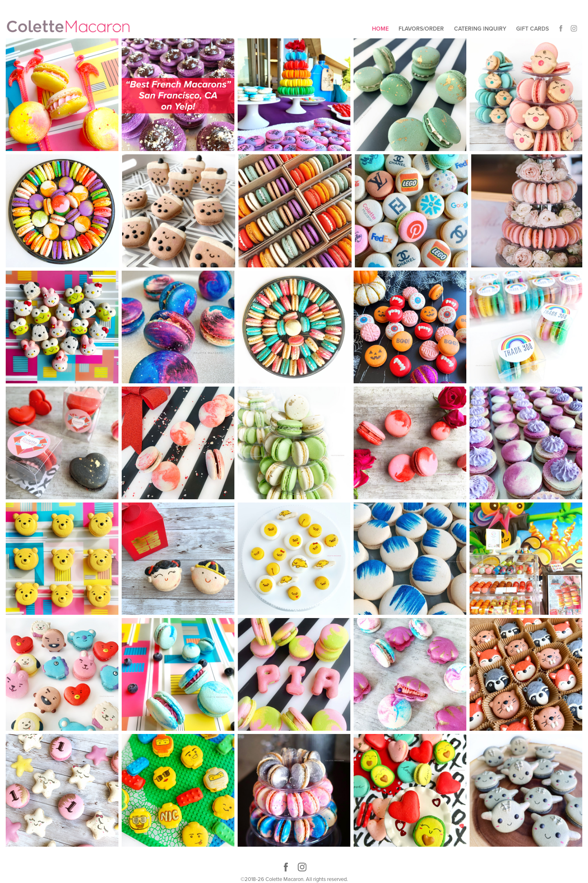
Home (380, 29)
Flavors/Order (421, 29)
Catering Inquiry (480, 29)
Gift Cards (532, 29)
